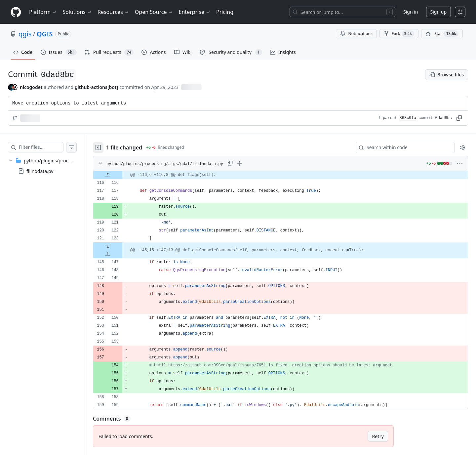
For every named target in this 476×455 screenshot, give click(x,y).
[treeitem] (49, 166)
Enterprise (195, 12)
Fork (399, 34)
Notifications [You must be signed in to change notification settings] (356, 34)
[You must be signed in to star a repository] (442, 34)
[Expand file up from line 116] (121, 175)
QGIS (45, 34)
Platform (43, 12)
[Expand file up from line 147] (121, 254)
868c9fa (408, 118)
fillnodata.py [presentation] (40, 171)
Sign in (411, 12)
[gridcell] (287, 175)
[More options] (460, 163)
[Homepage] (16, 12)
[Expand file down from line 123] (121, 246)
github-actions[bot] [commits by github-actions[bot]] (96, 87)
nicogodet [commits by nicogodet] (31, 87)
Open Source (154, 12)
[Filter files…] (48, 147)
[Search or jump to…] (342, 12)
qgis (25, 34)
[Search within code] (402, 147)
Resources (114, 12)
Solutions (77, 12)
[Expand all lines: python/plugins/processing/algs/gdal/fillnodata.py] (253, 163)
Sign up (438, 12)
